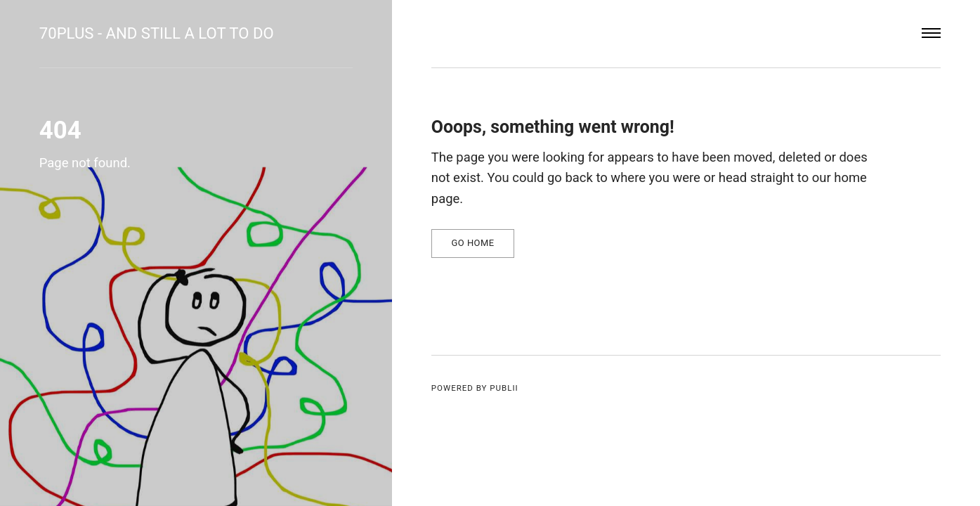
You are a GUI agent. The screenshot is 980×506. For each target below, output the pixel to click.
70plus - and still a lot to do (157, 33)
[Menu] (932, 34)
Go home (472, 243)
